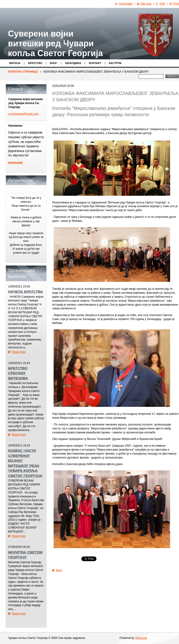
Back (59, 570)
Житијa (15, 63)
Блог (53, 63)
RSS (162, 4)
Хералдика (73, 63)
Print (176, 4)
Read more (19, 352)
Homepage (126, 4)
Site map (146, 4)
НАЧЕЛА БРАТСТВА (26, 292)
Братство (35, 63)
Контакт (95, 63)
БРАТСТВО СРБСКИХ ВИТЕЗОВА (18, 373)
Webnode (141, 638)
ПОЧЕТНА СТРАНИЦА (23, 72)
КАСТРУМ (115, 63)
